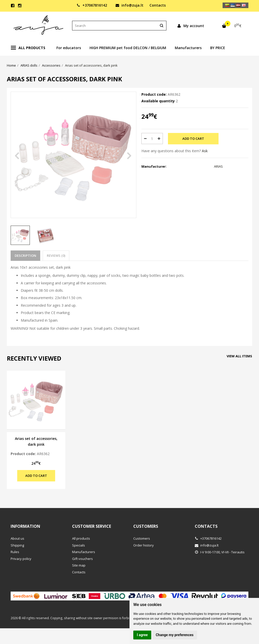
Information (25, 526)
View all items (239, 356)
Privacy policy (21, 559)
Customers (146, 526)
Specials (79, 545)
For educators (69, 48)
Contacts (158, 5)
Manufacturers (188, 48)
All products (28, 48)
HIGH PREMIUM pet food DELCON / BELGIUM (128, 48)
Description (25, 256)
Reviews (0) (56, 256)
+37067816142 (92, 5)
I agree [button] (142, 635)
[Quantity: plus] (159, 139)
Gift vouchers (82, 559)
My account (191, 26)
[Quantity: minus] (145, 139)
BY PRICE (218, 48)
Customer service (92, 526)
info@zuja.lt (129, 5)
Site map (79, 565)
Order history (144, 545)
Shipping (17, 545)
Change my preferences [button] (175, 635)
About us (17, 538)
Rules (15, 552)
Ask (205, 151)
